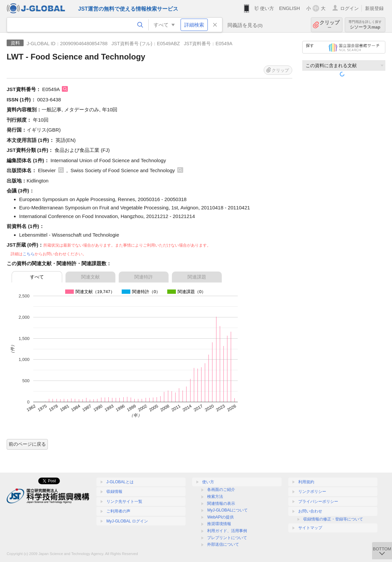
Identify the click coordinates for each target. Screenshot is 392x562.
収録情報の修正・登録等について (333, 519)
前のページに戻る (27, 444)
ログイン (349, 8)
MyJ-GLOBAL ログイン (127, 521)
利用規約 (306, 482)
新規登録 (374, 8)
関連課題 (197, 277)
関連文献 (90, 277)
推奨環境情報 (219, 524)
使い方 (267, 8)
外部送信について (223, 544)
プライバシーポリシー (318, 502)
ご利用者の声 (118, 511)
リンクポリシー (312, 492)
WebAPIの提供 (220, 517)
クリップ (329, 25)
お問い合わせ (310, 511)
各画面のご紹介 (221, 490)
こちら (29, 254)
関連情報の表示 (221, 504)
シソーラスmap (365, 25)
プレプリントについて (227, 538)
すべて (37, 277)
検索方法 (215, 497)
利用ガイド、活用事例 (227, 531)
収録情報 (114, 492)
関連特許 (144, 277)
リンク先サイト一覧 (124, 502)
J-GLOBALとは (120, 482)
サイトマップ (310, 528)
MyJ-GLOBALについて (227, 510)
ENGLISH (289, 8)
